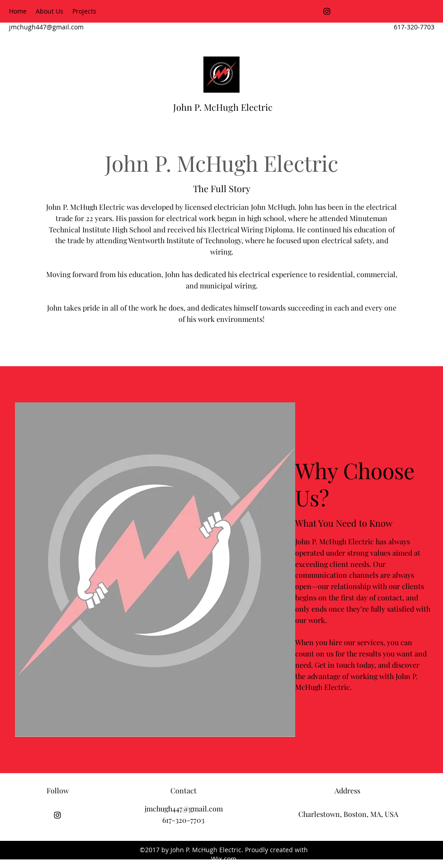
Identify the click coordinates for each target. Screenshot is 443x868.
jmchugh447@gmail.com (46, 27)
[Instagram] (327, 11)
